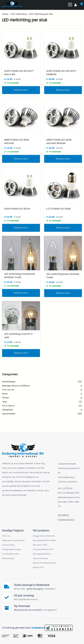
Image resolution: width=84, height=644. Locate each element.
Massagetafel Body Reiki (44, 540)
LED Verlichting (19, 14)
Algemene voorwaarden (13, 540)
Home (5, 14)
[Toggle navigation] (70, 4)
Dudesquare (38, 628)
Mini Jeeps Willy (40, 545)
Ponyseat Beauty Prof (43, 549)
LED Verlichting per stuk (41, 14)
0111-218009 (63, 515)
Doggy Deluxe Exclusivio (44, 536)
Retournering (8, 558)
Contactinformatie (11, 554)
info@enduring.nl (66, 520)
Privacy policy (8, 545)
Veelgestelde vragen (12, 549)
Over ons (6, 536)
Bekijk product (21, 90)
